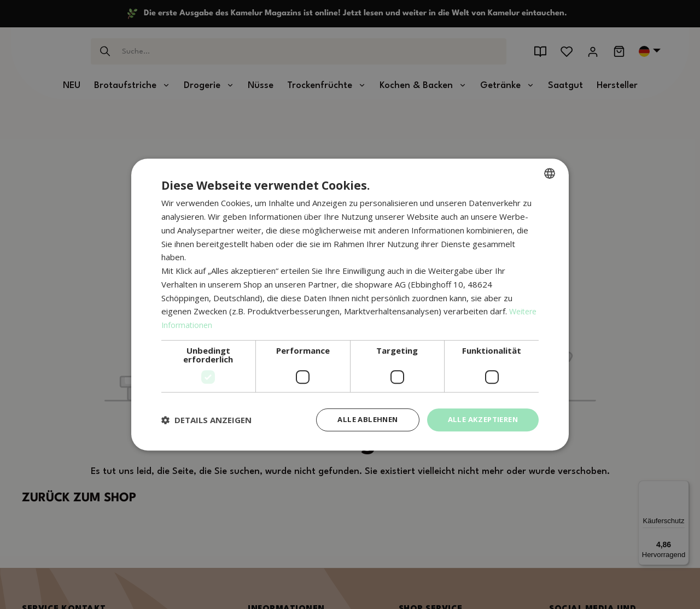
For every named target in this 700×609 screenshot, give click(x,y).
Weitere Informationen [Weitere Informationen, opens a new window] (204, 324)
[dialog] (350, 305)
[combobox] (550, 173)
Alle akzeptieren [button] (480, 420)
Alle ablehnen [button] (359, 420)
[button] (206, 420)
